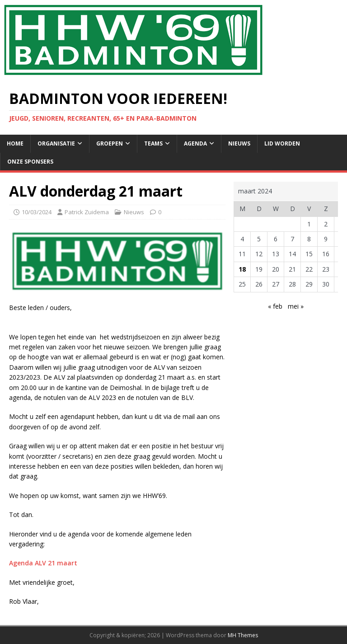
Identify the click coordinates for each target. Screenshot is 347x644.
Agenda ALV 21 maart (43, 563)
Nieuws (239, 143)
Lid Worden (282, 143)
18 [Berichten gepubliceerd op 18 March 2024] (242, 269)
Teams (153, 143)
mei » (296, 306)
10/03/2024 (37, 212)
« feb (275, 306)
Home (15, 143)
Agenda (195, 143)
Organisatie (56, 143)
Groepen (110, 143)
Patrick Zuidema (87, 212)
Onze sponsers (30, 162)
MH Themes (243, 635)
